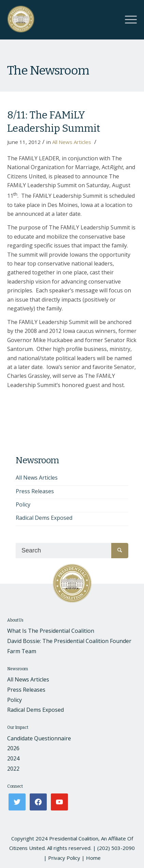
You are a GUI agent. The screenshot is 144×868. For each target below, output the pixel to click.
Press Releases (35, 491)
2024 (13, 758)
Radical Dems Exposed (44, 518)
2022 (13, 769)
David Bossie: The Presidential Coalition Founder (69, 641)
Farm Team (22, 651)
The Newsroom (48, 70)
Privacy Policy (64, 858)
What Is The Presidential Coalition (51, 631)
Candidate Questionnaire (39, 738)
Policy (23, 504)
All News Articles (72, 142)
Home (93, 858)
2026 (13, 748)
